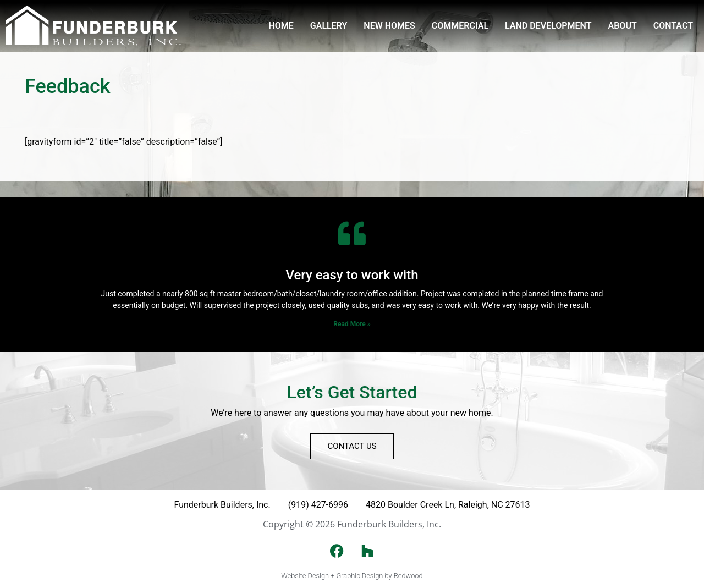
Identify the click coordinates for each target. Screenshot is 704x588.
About (623, 26)
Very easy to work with (352, 275)
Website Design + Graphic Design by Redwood (352, 576)
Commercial (460, 26)
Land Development (548, 26)
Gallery (329, 26)
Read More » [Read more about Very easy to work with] (352, 324)
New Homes (389, 26)
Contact (673, 26)
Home (281, 26)
